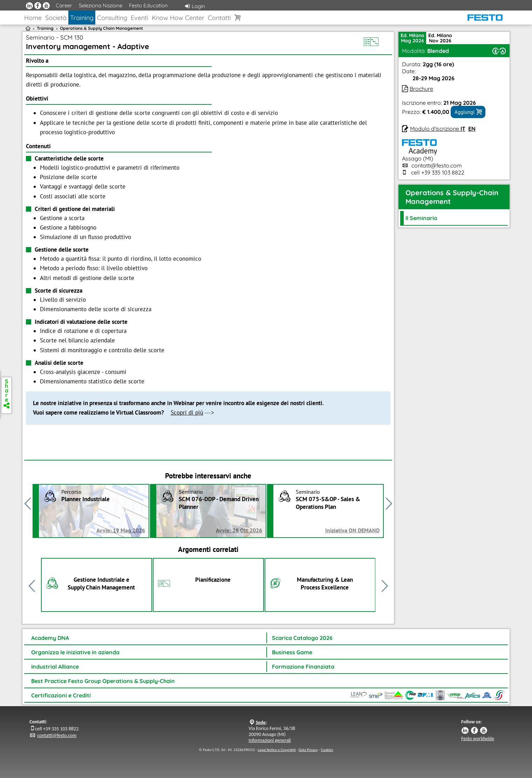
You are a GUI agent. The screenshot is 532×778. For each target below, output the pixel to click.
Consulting (112, 18)
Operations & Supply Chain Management (101, 28)
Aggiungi (468, 112)
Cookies (327, 750)
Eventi (139, 18)
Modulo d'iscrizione (438, 129)
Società (56, 18)
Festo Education (148, 5)
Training (82, 18)
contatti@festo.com (437, 165)
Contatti (219, 18)
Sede (261, 722)
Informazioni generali (270, 740)
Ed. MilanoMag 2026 (412, 38)
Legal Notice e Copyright (277, 750)
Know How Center (178, 18)
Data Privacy (308, 750)
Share (6, 393)
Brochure (421, 89)
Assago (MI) (420, 155)
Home (33, 18)
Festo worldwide (478, 739)
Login (195, 6)
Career (64, 5)
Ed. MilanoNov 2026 (440, 38)
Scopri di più (187, 412)
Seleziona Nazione (101, 5)
